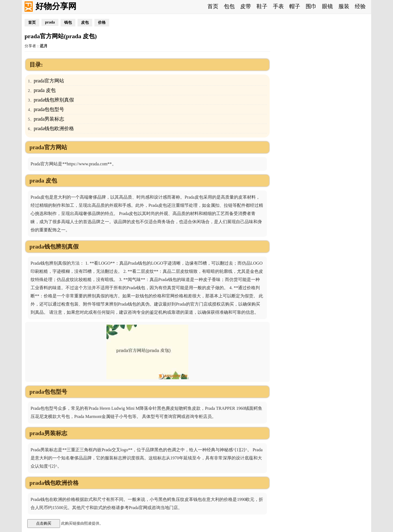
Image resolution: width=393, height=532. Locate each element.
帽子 (295, 6)
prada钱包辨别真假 (54, 100)
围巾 (311, 6)
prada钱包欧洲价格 (54, 128)
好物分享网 (56, 6)
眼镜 (327, 6)
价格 (102, 23)
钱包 (68, 23)
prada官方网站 (49, 81)
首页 (213, 6)
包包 (229, 6)
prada (50, 22)
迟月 (44, 46)
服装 (344, 6)
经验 (360, 6)
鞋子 (262, 6)
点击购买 (44, 523)
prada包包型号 (49, 109)
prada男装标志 (49, 119)
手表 (278, 6)
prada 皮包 (45, 90)
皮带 (246, 6)
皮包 (85, 23)
